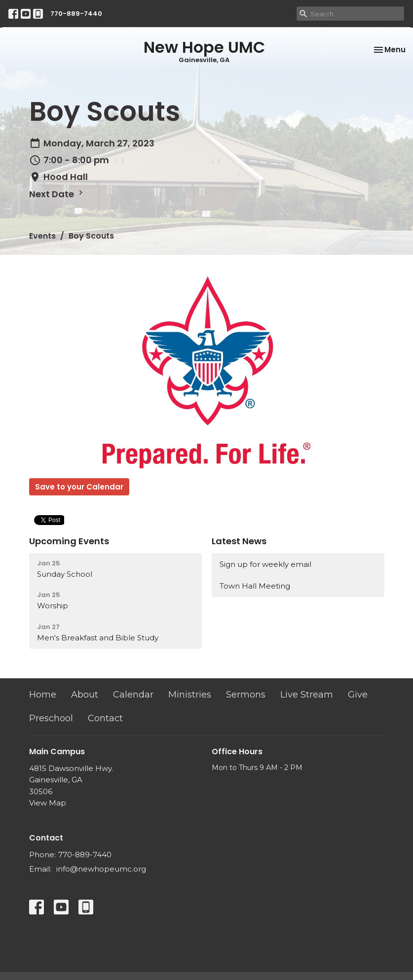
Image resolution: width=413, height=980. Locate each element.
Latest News (239, 541)
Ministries (190, 695)
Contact (105, 718)
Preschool (51, 718)
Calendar (133, 695)
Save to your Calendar (79, 487)
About (85, 695)
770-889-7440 (76, 14)
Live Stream (307, 695)
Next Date (57, 194)
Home (43, 695)
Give (358, 695)
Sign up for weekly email (265, 564)
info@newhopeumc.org (101, 869)
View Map (48, 803)
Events (42, 236)
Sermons (246, 695)
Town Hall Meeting (255, 586)
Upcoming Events (69, 541)
